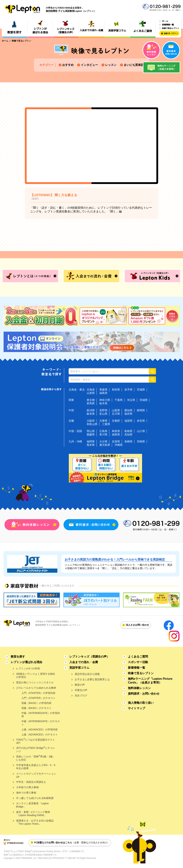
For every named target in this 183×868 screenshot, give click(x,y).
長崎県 (128, 441)
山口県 (141, 431)
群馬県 (91, 403)
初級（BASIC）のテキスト (36, 708)
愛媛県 (91, 434)
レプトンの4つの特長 (28, 668)
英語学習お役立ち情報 (87, 674)
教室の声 (80, 685)
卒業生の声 (81, 690)
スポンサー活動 (138, 662)
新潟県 (91, 410)
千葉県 (119, 400)
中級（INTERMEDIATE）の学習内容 (41, 715)
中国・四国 (75, 431)
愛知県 (128, 410)
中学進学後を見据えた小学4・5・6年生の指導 (36, 767)
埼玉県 (131, 400)
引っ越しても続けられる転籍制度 (35, 798)
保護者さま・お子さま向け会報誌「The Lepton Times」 (35, 822)
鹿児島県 (105, 445)
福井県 (128, 414)
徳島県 (116, 434)
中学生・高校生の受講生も (31, 782)
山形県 (91, 393)
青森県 (103, 390)
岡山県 (91, 431)
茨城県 (144, 400)
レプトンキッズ (89, 657)
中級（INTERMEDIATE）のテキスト (41, 723)
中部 (71, 410)
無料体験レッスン (139, 688)
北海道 (91, 390)
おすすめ (68, 65)
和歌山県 (92, 424)
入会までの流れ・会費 (84, 662)
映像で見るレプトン (141, 673)
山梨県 (116, 410)
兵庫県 (103, 421)
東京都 (91, 400)
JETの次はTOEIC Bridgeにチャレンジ (36, 749)
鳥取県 (116, 431)
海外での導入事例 (26, 793)
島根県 (128, 431)
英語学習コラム (79, 668)
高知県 (128, 434)
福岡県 (91, 441)
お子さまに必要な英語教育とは (92, 679)
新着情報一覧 (137, 668)
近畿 (71, 421)
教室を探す (18, 657)
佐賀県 (116, 441)
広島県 (103, 431)
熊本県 (91, 445)
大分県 (103, 441)
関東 (71, 400)
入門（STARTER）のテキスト (38, 698)
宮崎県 (141, 441)
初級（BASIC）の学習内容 (36, 703)
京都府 (116, 421)
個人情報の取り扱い (141, 703)
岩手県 (128, 390)
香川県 (103, 434)
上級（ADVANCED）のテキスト (40, 734)
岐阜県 (91, 414)
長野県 (103, 410)
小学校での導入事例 (27, 787)
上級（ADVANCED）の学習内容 (40, 729)
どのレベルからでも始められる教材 (36, 688)
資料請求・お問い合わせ (144, 694)
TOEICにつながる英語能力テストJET (36, 741)
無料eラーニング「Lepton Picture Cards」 (150, 681)
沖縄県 (119, 445)
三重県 (106, 424)
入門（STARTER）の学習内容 (38, 693)
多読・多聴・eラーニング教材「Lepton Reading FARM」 (33, 814)
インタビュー (89, 65)
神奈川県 (105, 400)
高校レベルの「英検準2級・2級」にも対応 (36, 758)
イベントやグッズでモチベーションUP (36, 775)
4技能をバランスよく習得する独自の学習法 (36, 675)
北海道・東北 (77, 390)
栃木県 (103, 403)
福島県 (103, 393)
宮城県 (141, 390)
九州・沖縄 (75, 441)
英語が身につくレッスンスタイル (35, 682)
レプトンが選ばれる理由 (26, 662)
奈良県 (141, 421)
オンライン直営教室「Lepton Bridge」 (32, 805)
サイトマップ (137, 708)
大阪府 (91, 421)
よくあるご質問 (138, 657)
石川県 (116, 414)
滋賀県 (128, 421)
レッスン (111, 65)
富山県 (103, 414)
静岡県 (141, 410)
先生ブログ (81, 695)
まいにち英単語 (134, 65)
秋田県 (116, 390)
